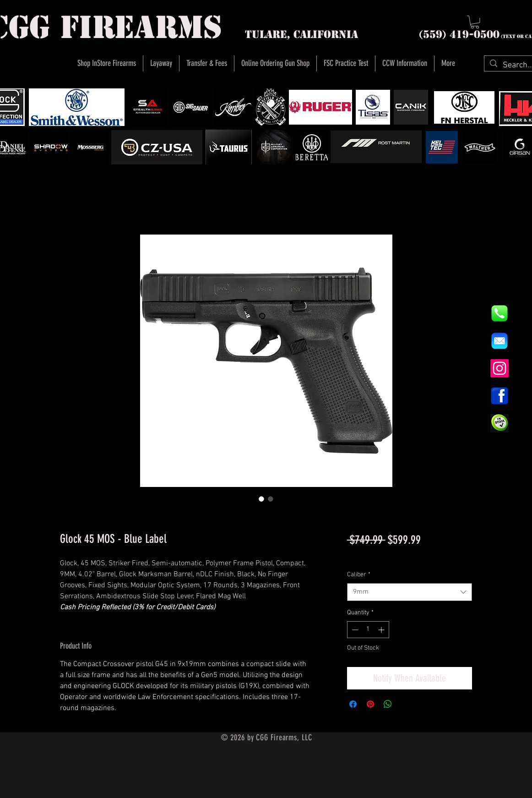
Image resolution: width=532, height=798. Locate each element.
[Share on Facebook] (353, 704)
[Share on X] (405, 704)
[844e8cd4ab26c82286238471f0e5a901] (499, 313)
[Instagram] (499, 368)
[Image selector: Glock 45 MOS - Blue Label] (261, 499)
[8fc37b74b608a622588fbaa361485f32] (499, 341)
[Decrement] (354, 630)
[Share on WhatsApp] (388, 704)
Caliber (359, 575)
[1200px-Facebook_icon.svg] (499, 396)
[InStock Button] (499, 423)
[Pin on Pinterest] (370, 704)
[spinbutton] (368, 630)
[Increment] (382, 630)
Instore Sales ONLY (429, 557)
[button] (475, 22)
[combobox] (410, 592)
